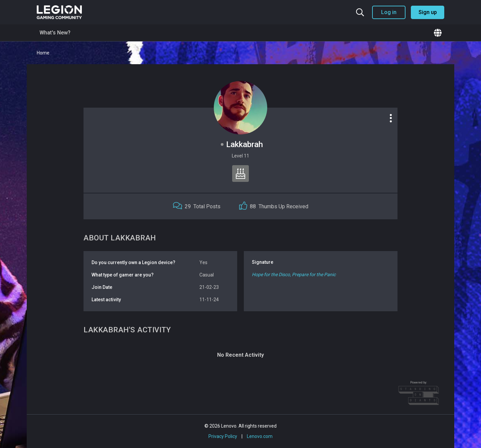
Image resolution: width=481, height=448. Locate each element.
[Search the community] (360, 12)
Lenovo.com (260, 436)
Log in (389, 12)
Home (43, 53)
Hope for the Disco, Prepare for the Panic (294, 274)
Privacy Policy (223, 436)
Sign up (428, 12)
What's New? (55, 33)
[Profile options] (391, 118)
